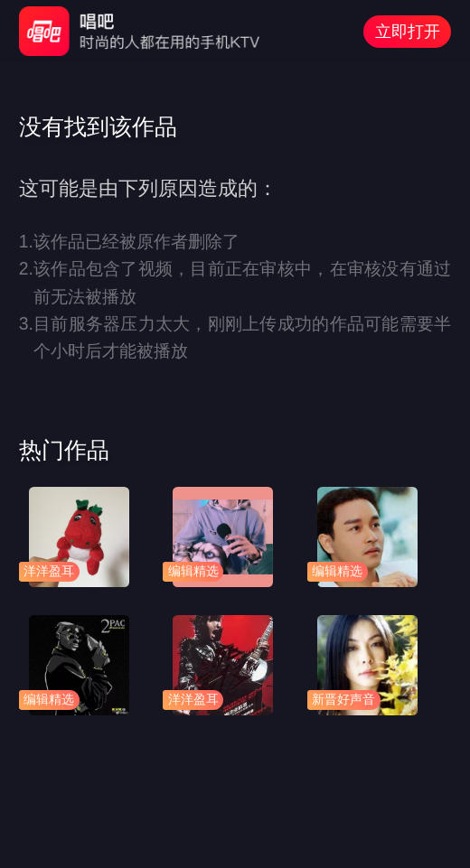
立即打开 (408, 32)
